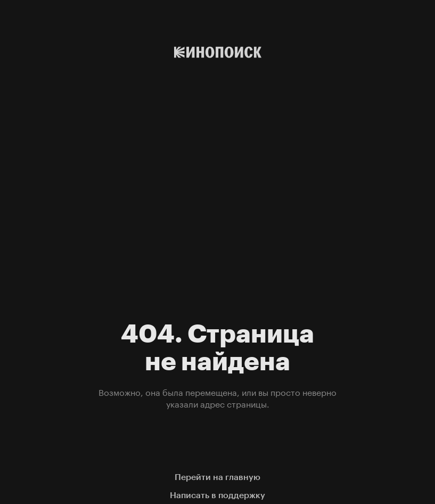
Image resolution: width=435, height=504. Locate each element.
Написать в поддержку (218, 495)
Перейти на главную (218, 477)
